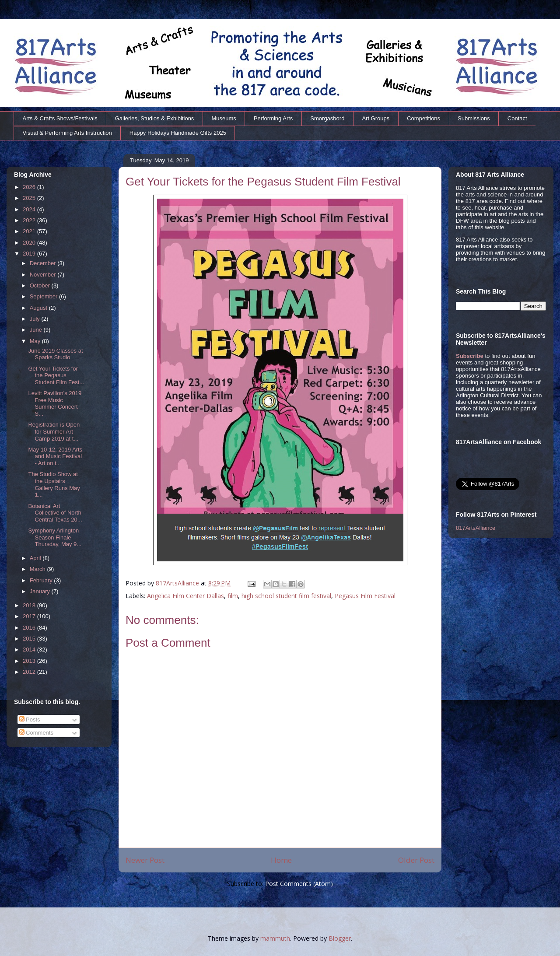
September (44, 296)
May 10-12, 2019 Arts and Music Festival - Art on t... (55, 456)
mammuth (275, 938)
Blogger (340, 938)
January (41, 591)
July (36, 319)
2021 (30, 231)
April (36, 558)
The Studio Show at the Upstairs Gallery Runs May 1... (54, 484)
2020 (30, 243)
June (37, 330)
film (233, 596)
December (44, 263)
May (36, 341)
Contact (517, 118)
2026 (30, 187)
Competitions (423, 118)
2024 (30, 209)
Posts (30, 720)
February (42, 580)
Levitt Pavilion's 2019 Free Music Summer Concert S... (55, 403)
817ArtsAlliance (178, 583)
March (38, 569)
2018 (30, 605)
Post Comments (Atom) (299, 884)
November (44, 275)
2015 (30, 639)
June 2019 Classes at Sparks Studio (55, 354)
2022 (30, 220)
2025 (30, 198)
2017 (30, 616)
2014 (30, 650)
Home (281, 860)
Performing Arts (273, 118)
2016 (30, 628)
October (41, 285)
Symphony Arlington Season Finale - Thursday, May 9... (55, 537)
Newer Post (145, 860)
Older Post (416, 860)
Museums (224, 118)
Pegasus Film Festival (365, 596)
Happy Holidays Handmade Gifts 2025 (178, 133)
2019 (30, 254)
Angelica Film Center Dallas (185, 596)
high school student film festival (286, 596)
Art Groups (376, 118)
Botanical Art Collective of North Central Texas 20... (55, 513)
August (39, 308)
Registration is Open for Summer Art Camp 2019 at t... (54, 431)
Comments (36, 733)
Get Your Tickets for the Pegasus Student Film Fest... (56, 375)
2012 (30, 672)
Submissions (474, 118)
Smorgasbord (327, 118)
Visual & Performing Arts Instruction (67, 133)
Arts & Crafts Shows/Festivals (60, 118)
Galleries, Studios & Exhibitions (155, 118)
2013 (30, 661)
